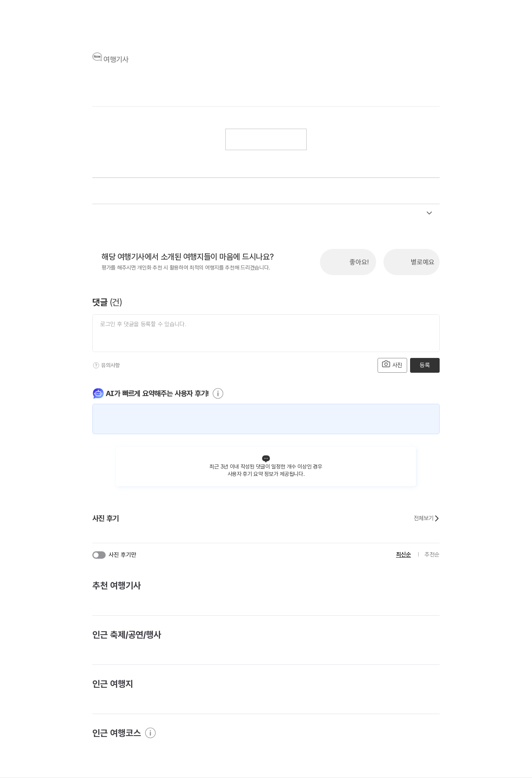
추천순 (432, 554)
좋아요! (359, 262)
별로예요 (423, 262)
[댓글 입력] (266, 333)
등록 (425, 365)
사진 (392, 364)
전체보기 (427, 518)
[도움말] (96, 365)
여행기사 (116, 60)
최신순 (404, 554)
